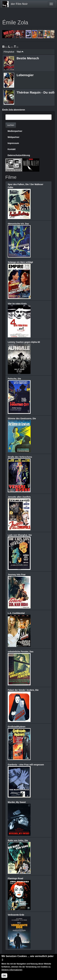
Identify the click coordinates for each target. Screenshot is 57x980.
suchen (11, 125)
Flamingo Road (15, 878)
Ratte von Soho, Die (18, 840)
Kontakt (12, 149)
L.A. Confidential (16, 613)
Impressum (13, 143)
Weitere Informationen (12, 970)
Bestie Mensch (28, 58)
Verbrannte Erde (16, 915)
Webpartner (14, 137)
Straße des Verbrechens (20, 457)
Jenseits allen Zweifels (19, 497)
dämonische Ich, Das (18, 224)
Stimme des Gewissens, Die (22, 418)
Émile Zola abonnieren (14, 110)
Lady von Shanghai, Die (20, 535)
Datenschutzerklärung (19, 155)
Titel (20, 52)
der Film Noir (19, 4)
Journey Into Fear (17, 575)
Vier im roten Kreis (17, 304)
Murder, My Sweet (17, 802)
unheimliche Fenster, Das (21, 652)
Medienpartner (15, 131)
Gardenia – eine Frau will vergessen (26, 765)
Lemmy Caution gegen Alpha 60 (24, 342)
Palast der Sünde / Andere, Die (23, 690)
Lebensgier (25, 75)
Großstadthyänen (17, 727)
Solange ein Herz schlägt (20, 262)
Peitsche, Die (14, 379)
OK (4, 976)
